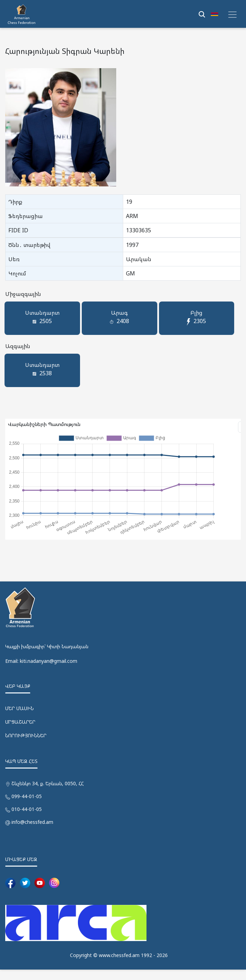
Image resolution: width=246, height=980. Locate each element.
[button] (215, 14)
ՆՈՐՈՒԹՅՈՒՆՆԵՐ (26, 746)
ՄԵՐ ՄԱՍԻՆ (19, 719)
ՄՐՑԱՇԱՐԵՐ (20, 733)
